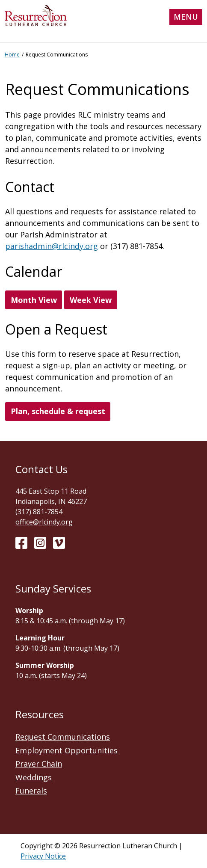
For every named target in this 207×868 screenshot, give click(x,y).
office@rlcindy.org (44, 522)
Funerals (31, 791)
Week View (91, 300)
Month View (34, 300)
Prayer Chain (39, 764)
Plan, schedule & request (58, 411)
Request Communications (63, 737)
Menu (186, 17)
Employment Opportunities (67, 750)
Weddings (34, 777)
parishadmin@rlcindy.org (52, 246)
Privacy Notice (43, 856)
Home (12, 55)
